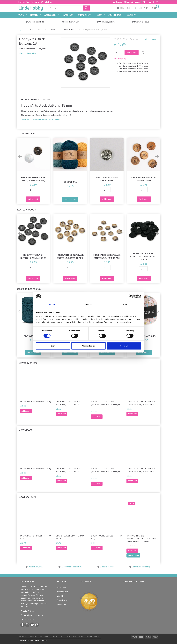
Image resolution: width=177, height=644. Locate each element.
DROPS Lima (70, 182)
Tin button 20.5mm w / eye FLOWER (107, 179)
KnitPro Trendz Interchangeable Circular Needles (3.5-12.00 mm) (141, 539)
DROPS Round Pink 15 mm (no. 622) (36, 537)
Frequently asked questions (32, 615)
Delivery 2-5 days (142, 22)
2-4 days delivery (107, 567)
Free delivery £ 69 (72, 22)
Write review (150, 39)
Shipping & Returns (132, 2)
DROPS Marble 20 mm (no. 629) (36, 402)
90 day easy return (107, 22)
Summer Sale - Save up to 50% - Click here (36, 2)
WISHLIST (124, 8)
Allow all (124, 346)
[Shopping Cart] (147, 8)
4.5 (43, 22)
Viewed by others (28, 363)
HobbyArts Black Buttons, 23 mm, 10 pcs (33, 256)
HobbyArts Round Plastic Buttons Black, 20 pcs (144, 257)
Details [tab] (88, 304)
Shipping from (34, 22)
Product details (30, 99)
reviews (134, 39)
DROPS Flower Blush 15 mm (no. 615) (70, 537)
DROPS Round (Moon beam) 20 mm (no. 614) (33, 179)
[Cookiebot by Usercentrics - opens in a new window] (130, 296)
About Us (147, 2)
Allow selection (88, 346)
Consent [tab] (52, 304)
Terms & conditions (74, 637)
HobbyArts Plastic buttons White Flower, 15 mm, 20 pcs (142, 403)
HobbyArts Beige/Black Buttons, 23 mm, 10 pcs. (70, 256)
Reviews (47, 99)
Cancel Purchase (28, 619)
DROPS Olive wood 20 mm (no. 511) (144, 179)
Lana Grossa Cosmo (144, 336)
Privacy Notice (93, 637)
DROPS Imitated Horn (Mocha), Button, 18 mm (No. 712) (106, 404)
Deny (53, 346)
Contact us (117, 2)
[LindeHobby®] (31, 7)
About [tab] (125, 304)
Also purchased (27, 497)
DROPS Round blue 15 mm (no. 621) (107, 537)
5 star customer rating (141, 567)
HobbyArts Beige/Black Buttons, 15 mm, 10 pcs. (107, 256)
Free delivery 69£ (35, 567)
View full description (28, 53)
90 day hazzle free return (71, 567)
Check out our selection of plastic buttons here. (41, 119)
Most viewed (26, 430)
